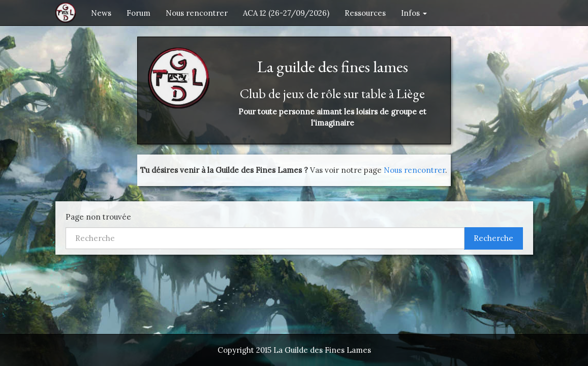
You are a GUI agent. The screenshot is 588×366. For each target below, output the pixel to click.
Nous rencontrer (197, 13)
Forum (138, 13)
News (101, 13)
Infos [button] (414, 13)
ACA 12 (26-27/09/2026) (286, 13)
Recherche (493, 238)
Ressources (365, 13)
